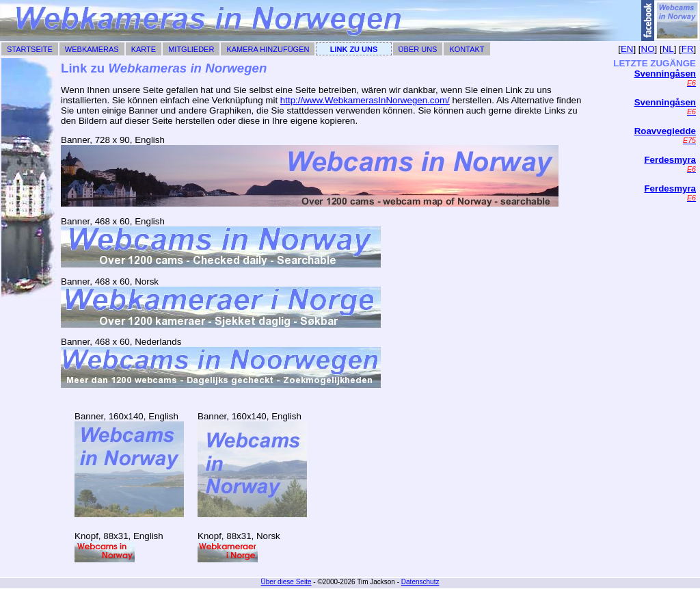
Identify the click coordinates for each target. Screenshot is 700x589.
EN (627, 49)
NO (648, 49)
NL (668, 49)
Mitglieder (191, 49)
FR (688, 49)
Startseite (30, 49)
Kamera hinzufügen (268, 49)
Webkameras (92, 49)
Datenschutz (420, 582)
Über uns (418, 49)
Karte (144, 49)
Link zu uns (354, 49)
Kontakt (467, 49)
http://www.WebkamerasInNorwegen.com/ (365, 100)
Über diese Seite (286, 582)
